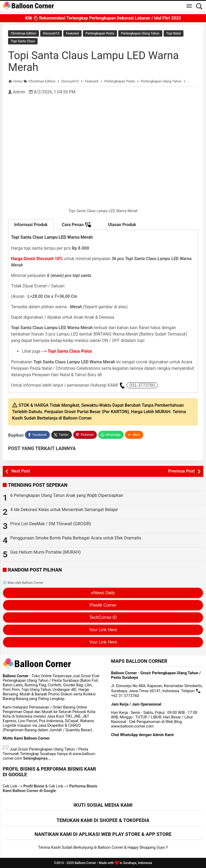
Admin (19, 92)
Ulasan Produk (122, 225)
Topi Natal (174, 33)
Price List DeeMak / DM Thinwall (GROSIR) (51, 524)
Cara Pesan (76, 225)
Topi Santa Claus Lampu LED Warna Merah (93, 61)
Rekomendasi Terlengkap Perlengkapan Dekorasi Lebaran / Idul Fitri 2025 (103, 16)
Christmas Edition (23, 33)
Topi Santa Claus (23, 41)
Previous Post (181, 471)
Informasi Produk (31, 225)
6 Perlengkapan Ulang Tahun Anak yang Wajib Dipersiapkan (67, 495)
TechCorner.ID (103, 617)
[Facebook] (37, 435)
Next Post (21, 471)
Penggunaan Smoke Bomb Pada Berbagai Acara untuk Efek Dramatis (76, 538)
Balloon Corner (85, 863)
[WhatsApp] (111, 435)
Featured (72, 33)
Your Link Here (103, 630)
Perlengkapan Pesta (100, 33)
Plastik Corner (103, 605)
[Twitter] (62, 435)
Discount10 (51, 33)
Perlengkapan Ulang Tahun (140, 33)
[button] (134, 435)
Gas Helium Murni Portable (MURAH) (45, 552)
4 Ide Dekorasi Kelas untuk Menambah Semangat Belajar (64, 510)
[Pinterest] (85, 435)
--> (67, 351)
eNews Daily (103, 593)
